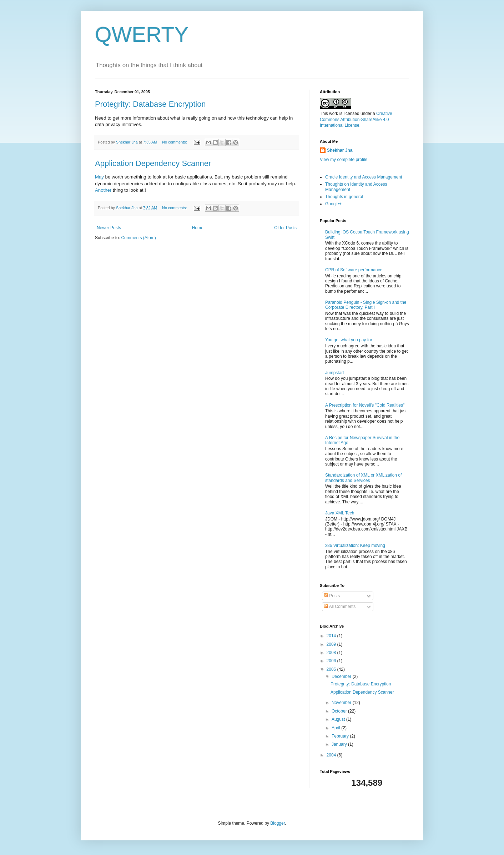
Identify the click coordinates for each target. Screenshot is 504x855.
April (336, 728)
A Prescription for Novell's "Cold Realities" (365, 405)
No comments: (175, 142)
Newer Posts (109, 228)
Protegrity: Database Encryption (150, 104)
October (340, 711)
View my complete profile (344, 160)
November (342, 703)
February (341, 736)
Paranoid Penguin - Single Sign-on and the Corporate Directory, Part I (366, 305)
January (340, 744)
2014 (332, 636)
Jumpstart (335, 373)
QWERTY (142, 34)
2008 (332, 653)
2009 (332, 644)
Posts (332, 596)
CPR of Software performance (354, 270)
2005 (332, 669)
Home (198, 228)
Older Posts (285, 228)
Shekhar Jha (340, 150)
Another (104, 190)
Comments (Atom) (138, 238)
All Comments (340, 607)
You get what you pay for (349, 340)
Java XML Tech (340, 513)
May (100, 177)
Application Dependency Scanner (153, 163)
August (339, 719)
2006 (332, 661)
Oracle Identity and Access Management (364, 177)
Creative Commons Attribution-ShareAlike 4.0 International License (356, 120)
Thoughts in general (344, 197)
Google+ (333, 204)
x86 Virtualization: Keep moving (355, 545)
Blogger (278, 823)
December (342, 677)
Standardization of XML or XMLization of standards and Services (363, 478)
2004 (332, 755)
